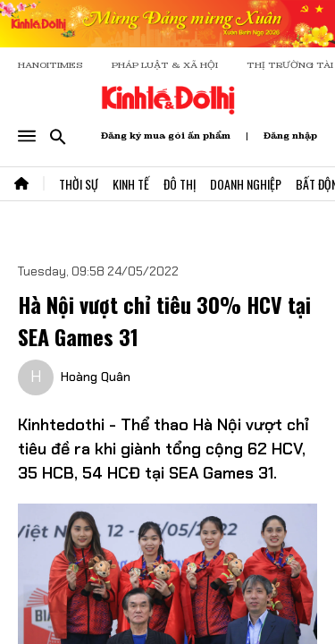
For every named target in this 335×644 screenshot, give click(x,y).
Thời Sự (79, 184)
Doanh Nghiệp (246, 184)
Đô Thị (180, 184)
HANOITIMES (50, 65)
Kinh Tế (131, 184)
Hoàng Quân (96, 377)
